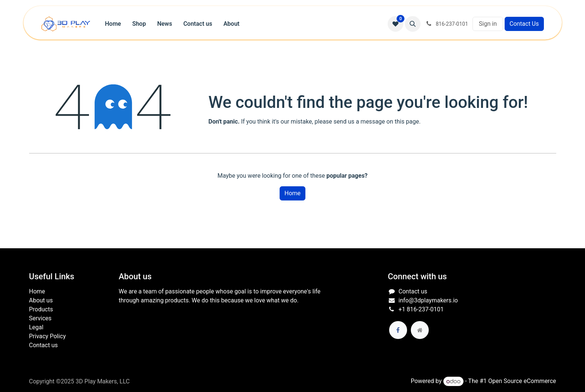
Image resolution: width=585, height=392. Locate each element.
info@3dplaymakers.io (428, 300)
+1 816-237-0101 (421, 309)
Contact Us (524, 24)
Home (292, 193)
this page (407, 122)
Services (40, 318)
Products (41, 309)
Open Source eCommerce (522, 381)
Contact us (44, 345)
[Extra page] (420, 330)
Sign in (488, 24)
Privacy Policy (48, 336)
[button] (413, 24)
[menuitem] (113, 24)
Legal (36, 327)
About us (41, 300)
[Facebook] (398, 330)
